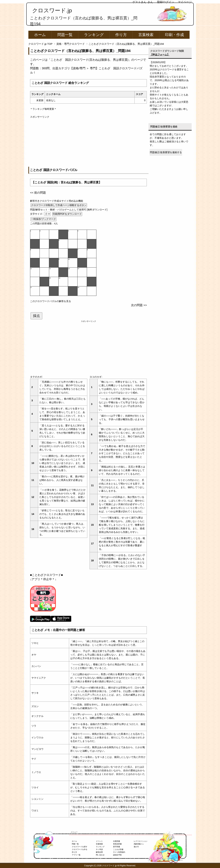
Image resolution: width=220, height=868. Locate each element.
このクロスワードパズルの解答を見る (51, 301)
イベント (99, 841)
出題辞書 (117, 841)
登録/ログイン (166, 2)
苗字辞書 (117, 847)
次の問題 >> (139, 305)
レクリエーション (141, 841)
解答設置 (99, 852)
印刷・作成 (174, 35)
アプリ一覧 (76, 855)
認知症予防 (117, 855)
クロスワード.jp (52, 10)
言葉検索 (146, 35)
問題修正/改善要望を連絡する (166, 152)
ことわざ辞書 (118, 849)
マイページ (185, 2)
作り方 (121, 35)
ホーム (40, 35)
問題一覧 (65, 35)
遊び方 (136, 847)
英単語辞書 (117, 844)
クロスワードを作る (80, 849)
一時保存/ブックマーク (43, 219)
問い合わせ (100, 855)
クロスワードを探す (80, 847)
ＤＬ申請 (99, 849)
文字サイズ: (37, 214)
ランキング (94, 35)
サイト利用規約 (119, 852)
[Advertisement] (88, 143)
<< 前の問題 (38, 193)
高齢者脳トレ (139, 844)
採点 (36, 316)
